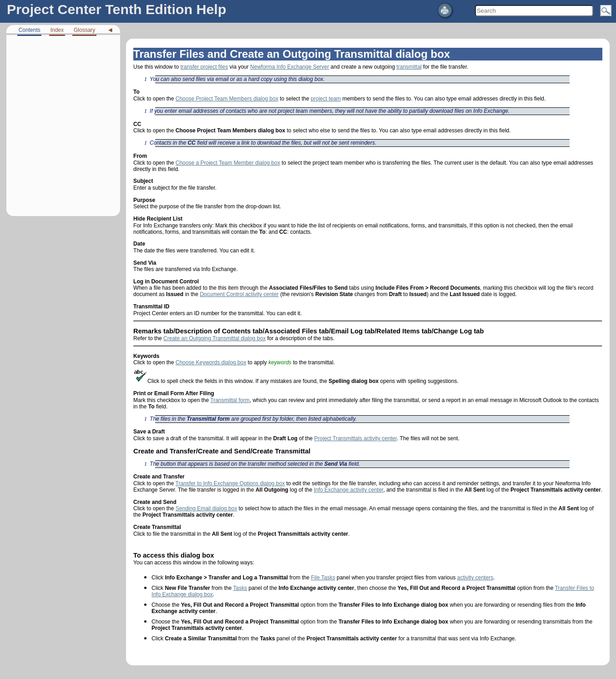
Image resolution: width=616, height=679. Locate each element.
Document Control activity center (239, 294)
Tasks (240, 588)
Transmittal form (230, 400)
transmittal (409, 67)
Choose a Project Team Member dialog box (228, 163)
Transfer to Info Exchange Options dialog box (230, 483)
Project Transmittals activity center (356, 438)
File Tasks (323, 578)
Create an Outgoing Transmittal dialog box (215, 338)
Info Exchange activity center (349, 490)
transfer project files (204, 67)
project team (326, 99)
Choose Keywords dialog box (211, 362)
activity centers (475, 578)
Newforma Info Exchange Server (290, 67)
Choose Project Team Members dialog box (227, 99)
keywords (280, 362)
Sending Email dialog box (206, 508)
